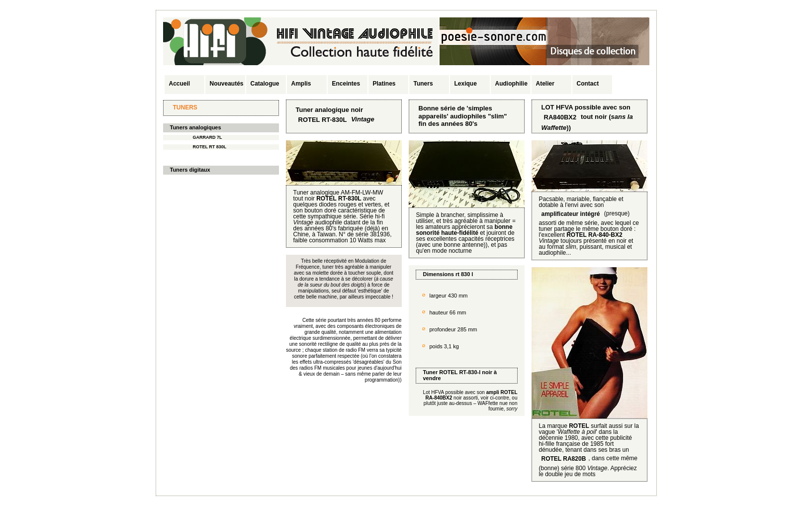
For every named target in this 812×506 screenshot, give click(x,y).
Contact (588, 84)
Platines (384, 84)
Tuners (423, 84)
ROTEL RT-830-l (460, 372)
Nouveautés (227, 84)
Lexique (466, 84)
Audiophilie (511, 84)
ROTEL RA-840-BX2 (594, 235)
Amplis (301, 84)
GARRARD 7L (208, 137)
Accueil (180, 84)
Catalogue (265, 84)
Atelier (545, 84)
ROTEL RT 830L (210, 147)
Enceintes (346, 84)
